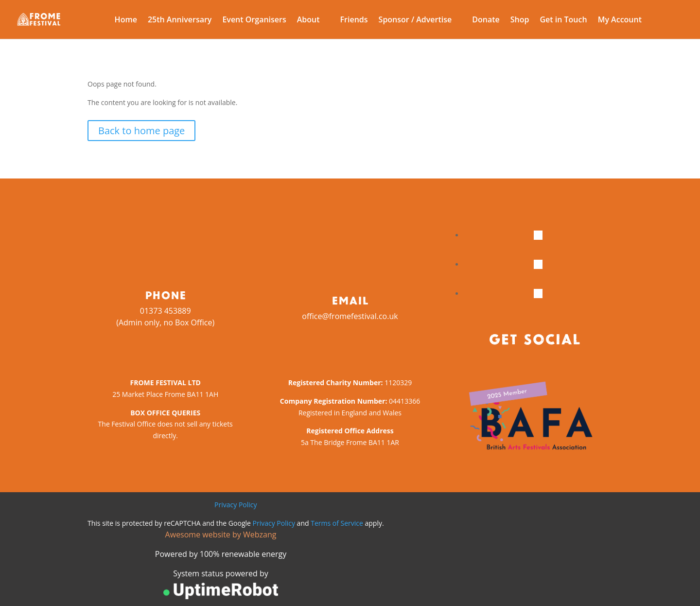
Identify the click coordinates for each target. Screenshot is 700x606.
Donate (486, 20)
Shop (520, 20)
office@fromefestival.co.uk (350, 316)
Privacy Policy (236, 505)
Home (126, 20)
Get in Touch (563, 20)
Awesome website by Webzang (221, 535)
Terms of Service (337, 523)
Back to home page (141, 131)
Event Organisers (254, 20)
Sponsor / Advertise (415, 20)
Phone (166, 295)
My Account (620, 20)
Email (350, 300)
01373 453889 (166, 311)
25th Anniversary (180, 20)
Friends (354, 20)
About (308, 20)
